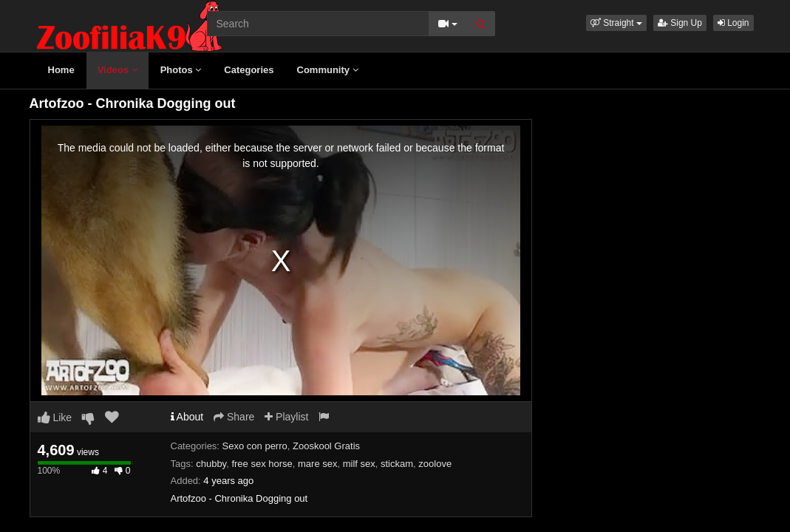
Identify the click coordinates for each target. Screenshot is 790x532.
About (187, 417)
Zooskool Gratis (326, 446)
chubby (211, 464)
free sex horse (262, 464)
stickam (397, 464)
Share (234, 417)
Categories (249, 70)
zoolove (435, 464)
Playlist (286, 417)
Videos (118, 70)
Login (733, 23)
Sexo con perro (255, 446)
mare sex (317, 464)
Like (55, 417)
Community (328, 70)
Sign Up (680, 23)
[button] (616, 23)
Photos (181, 70)
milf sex (359, 464)
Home (61, 70)
